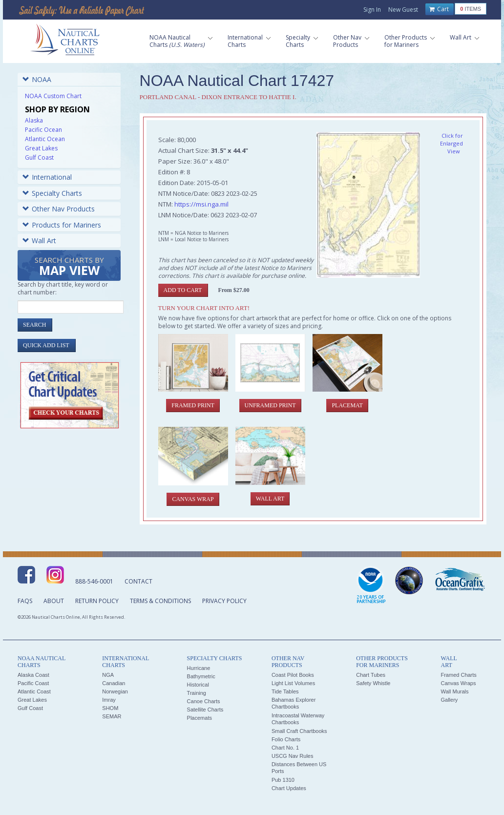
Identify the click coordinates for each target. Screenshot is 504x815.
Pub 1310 (283, 780)
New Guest (403, 10)
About (54, 601)
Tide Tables (285, 691)
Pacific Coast (33, 683)
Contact (138, 581)
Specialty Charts (52, 193)
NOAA (37, 79)
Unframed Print (270, 405)
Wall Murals (454, 691)
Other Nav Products (59, 209)
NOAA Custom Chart (53, 96)
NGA (108, 675)
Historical (198, 685)
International (47, 177)
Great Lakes (41, 148)
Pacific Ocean (43, 130)
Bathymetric (201, 676)
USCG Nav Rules (293, 756)
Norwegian (115, 691)
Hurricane (199, 668)
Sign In (372, 10)
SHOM (110, 708)
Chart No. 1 (285, 748)
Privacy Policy (224, 601)
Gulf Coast (39, 157)
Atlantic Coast (34, 691)
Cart (439, 9)
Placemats (199, 718)
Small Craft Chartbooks (299, 731)
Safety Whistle (373, 683)
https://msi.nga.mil (201, 204)
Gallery (449, 700)
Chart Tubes (371, 675)
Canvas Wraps (458, 683)
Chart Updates (289, 788)
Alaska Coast (33, 675)
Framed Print (193, 405)
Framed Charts (458, 675)
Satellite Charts (205, 710)
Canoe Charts (204, 701)
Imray (109, 700)
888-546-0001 (94, 581)
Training (197, 693)
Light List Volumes (293, 683)
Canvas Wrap (193, 499)
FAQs (25, 601)
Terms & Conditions (160, 601)
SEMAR (112, 716)
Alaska (34, 120)
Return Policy (97, 601)
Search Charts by (69, 267)
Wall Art (39, 240)
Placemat (347, 405)
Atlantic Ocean (45, 139)
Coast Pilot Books (293, 675)
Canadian (114, 683)
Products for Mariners (62, 225)
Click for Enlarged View (451, 143)
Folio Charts (286, 739)
